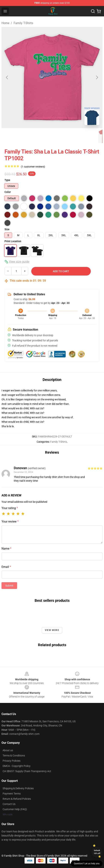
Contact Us (9, 804)
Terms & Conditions (14, 756)
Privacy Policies (12, 761)
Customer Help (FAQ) (15, 809)
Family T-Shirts (23, 23)
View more (52, 630)
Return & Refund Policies (17, 799)
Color (8, 192)
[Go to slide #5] (88, 136)
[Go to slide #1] (10, 136)
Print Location (13, 241)
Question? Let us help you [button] (87, 864)
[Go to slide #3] (49, 136)
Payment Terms (12, 794)
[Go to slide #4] (68, 136)
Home (5, 23)
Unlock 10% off (97, 852)
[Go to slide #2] (30, 136)
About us (8, 750)
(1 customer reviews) (33, 167)
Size (7, 229)
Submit (9, 586)
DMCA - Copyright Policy (17, 766)
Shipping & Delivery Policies (18, 788)
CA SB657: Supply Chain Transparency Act (27, 771)
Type (7, 180)
